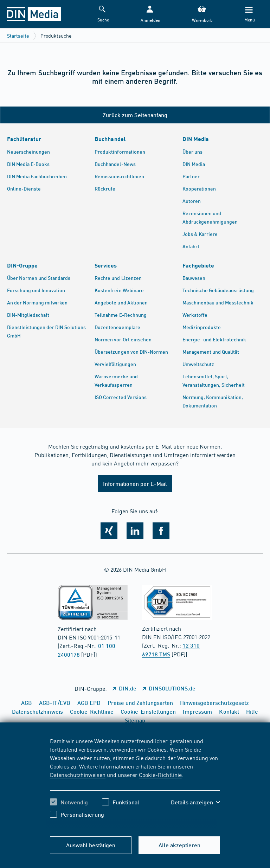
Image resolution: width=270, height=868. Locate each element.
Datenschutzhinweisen (78, 774)
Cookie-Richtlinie (160, 774)
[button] (150, 14)
